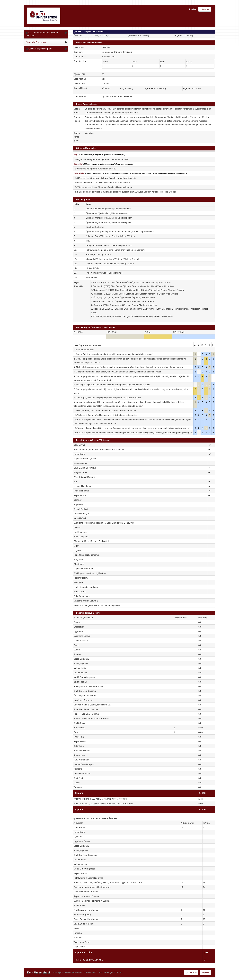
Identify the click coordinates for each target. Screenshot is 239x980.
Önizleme (191, 973)
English (193, 9)
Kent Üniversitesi (39, 973)
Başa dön (205, 972)
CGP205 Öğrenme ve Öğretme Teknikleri (42, 34)
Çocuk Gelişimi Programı (39, 49)
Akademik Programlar (36, 42)
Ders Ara (205, 9)
